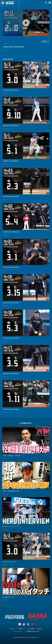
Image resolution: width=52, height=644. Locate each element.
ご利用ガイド (21, 629)
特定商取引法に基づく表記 (33, 631)
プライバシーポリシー (18, 631)
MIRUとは (13, 629)
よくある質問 (31, 629)
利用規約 (40, 629)
